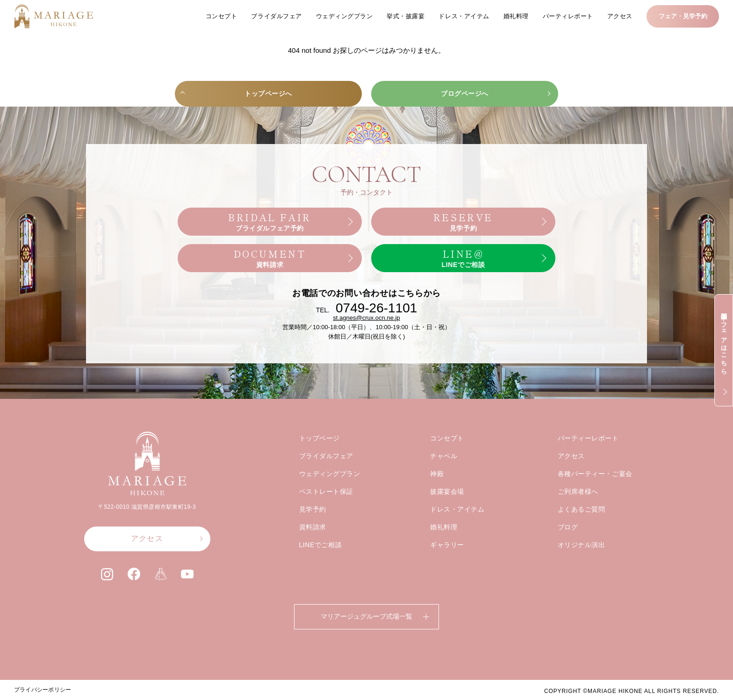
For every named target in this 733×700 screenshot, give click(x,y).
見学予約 (313, 528)
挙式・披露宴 (406, 16)
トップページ (320, 457)
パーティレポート (568, 16)
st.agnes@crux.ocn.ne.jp (366, 336)
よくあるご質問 (582, 528)
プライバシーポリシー (43, 690)
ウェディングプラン (345, 16)
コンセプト (222, 16)
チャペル (444, 475)
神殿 (437, 492)
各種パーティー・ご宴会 (595, 492)
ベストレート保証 (326, 510)
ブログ (568, 546)
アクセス (620, 16)
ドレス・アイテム (464, 16)
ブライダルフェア (276, 16)
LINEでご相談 (321, 563)
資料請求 (313, 546)
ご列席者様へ (578, 510)
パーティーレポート (588, 457)
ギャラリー (447, 563)
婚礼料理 (516, 16)
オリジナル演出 (582, 563)
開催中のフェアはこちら (724, 340)
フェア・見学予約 (683, 16)
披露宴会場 (447, 510)
